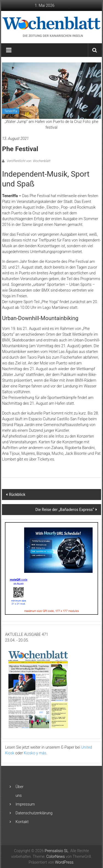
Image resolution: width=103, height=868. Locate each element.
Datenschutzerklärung (34, 813)
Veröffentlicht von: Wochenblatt (28, 161)
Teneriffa (11, 111)
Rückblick (17, 495)
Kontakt (22, 822)
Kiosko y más (35, 753)
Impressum (25, 804)
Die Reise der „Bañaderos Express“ (65, 510)
